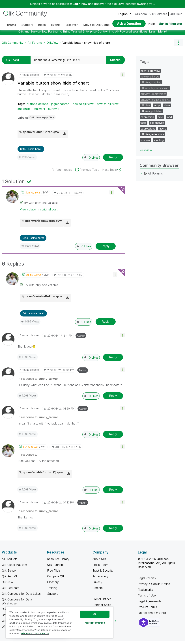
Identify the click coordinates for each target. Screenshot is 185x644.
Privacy (97, 585)
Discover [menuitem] (72, 25)
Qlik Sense (9, 573)
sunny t (53, 111)
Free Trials (54, 573)
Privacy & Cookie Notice (154, 587)
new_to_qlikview (108, 107)
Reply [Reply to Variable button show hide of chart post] (113, 160)
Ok (95, 614)
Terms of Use (147, 598)
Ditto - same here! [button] (31, 152)
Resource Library (58, 562)
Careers (98, 591)
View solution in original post (39, 212)
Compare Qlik (56, 579)
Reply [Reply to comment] (106, 249)
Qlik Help (176, 14)
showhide (24, 111)
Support (52, 596)
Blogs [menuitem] (42, 25)
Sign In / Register (170, 24)
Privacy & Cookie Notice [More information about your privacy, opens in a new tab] (35, 633)
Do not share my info (152, 615)
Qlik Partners (55, 567)
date (160, 120)
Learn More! (158, 34)
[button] (123, 77)
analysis (145, 143)
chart (167, 108)
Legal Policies (147, 581)
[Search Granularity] (17, 63)
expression (147, 120)
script (157, 108)
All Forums (35, 45)
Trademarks (145, 592)
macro (163, 131)
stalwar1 (39, 111)
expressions (148, 131)
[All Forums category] (141, 176)
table (144, 125)
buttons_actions (37, 107)
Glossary (53, 585)
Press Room (100, 567)
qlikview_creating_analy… (155, 102)
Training (52, 591)
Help (152, 24)
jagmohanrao (60, 107)
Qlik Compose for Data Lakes (21, 596)
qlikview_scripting (151, 85)
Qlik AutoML (10, 579)
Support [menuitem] (27, 25)
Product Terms (147, 610)
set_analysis (157, 125)
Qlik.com (141, 14)
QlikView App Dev (42, 120)
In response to (38, 381)
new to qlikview (83, 107)
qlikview (145, 108)
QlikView (52, 45)
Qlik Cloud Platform (14, 567)
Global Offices (102, 602)
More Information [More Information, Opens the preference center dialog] (95, 623)
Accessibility (100, 579)
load (169, 120)
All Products (10, 562)
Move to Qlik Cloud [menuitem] (96, 25)
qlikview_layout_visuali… (155, 91)
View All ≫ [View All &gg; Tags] (146, 153)
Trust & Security (103, 573)
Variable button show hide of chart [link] (86, 45)
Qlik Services (158, 14)
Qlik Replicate (11, 591)
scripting (159, 143)
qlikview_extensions (152, 137)
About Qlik (99, 562)
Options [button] (179, 45)
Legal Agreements (150, 604)
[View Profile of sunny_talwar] (33, 195)
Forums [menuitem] (11, 25)
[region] (59, 622)
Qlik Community (13, 45)
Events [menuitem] (56, 25)
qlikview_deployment (153, 97)
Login (77, 4)
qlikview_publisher (151, 114)
